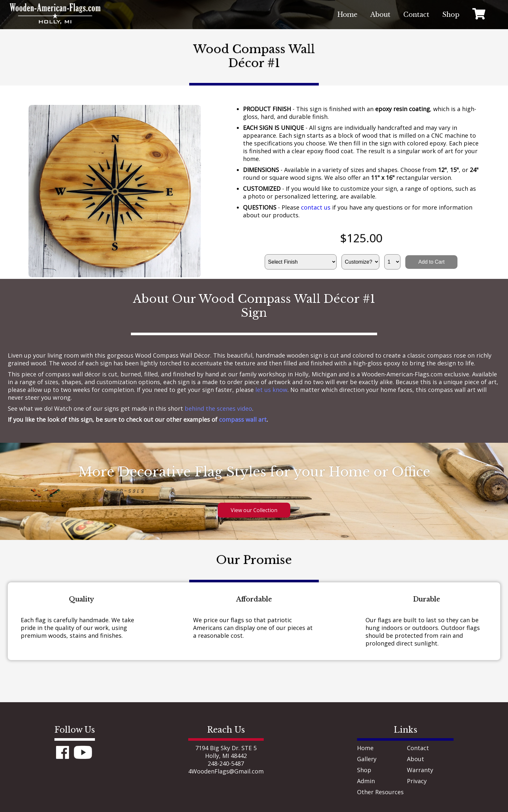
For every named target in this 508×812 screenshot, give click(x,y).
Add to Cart (431, 262)
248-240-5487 (226, 763)
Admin (366, 781)
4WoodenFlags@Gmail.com (226, 771)
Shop (364, 770)
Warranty (420, 770)
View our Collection (254, 510)
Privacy (417, 781)
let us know (271, 390)
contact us (316, 207)
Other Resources (380, 792)
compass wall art (243, 419)
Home (365, 748)
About (416, 759)
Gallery (367, 759)
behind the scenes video (218, 408)
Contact (418, 748)
